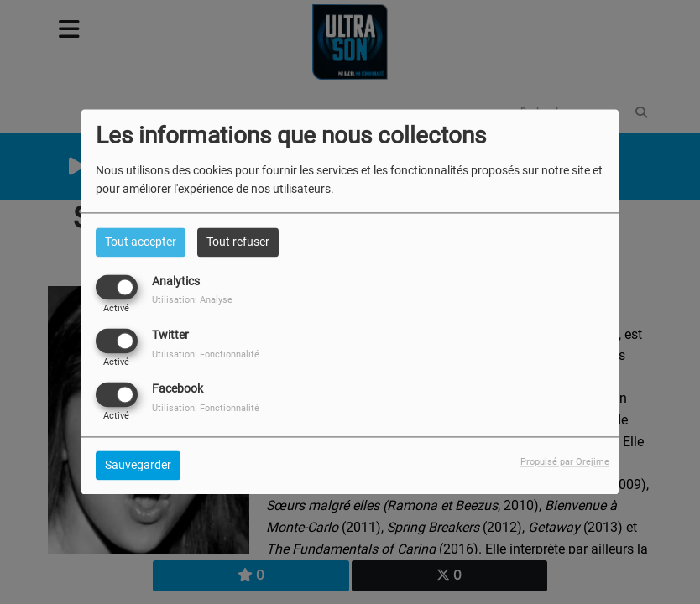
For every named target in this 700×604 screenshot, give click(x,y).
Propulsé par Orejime (565, 463)
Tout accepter (141, 242)
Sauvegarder (138, 466)
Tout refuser (238, 242)
